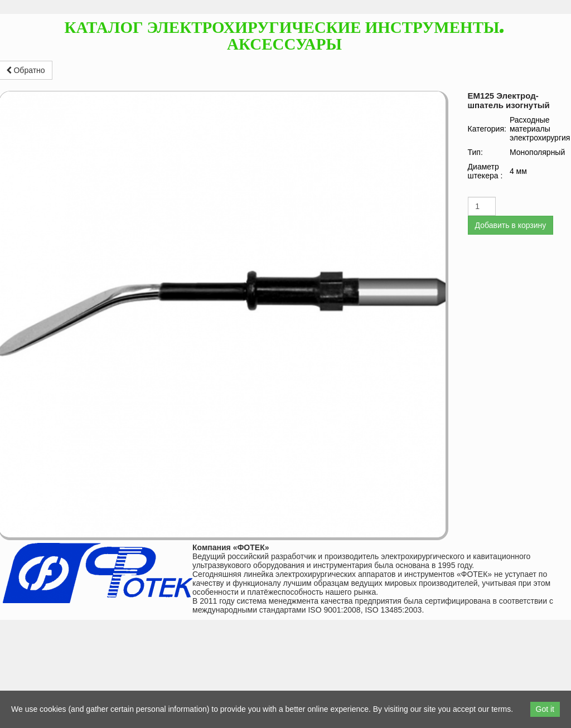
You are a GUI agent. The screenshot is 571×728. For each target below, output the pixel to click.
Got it (545, 709)
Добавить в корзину (511, 225)
